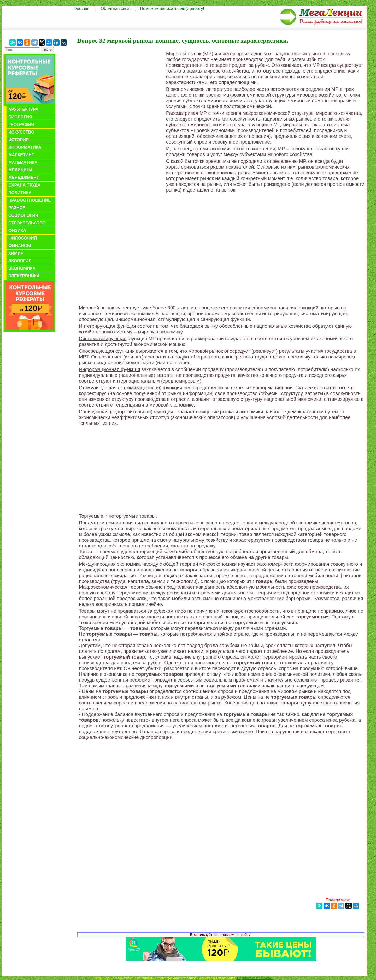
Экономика (22, 268)
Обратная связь (116, 8)
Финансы (20, 246)
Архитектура (23, 109)
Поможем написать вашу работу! (172, 8)
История (19, 140)
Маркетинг (21, 155)
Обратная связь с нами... (255, 978)
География (21, 125)
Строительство (27, 223)
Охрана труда (24, 185)
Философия (23, 238)
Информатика (25, 147)
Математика (23, 162)
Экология (20, 261)
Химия (16, 253)
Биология (20, 117)
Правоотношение (30, 200)
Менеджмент (24, 178)
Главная (82, 8)
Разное (17, 208)
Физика (17, 231)
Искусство (21, 132)
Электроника (24, 276)
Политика (20, 193)
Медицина (20, 170)
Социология (23, 215)
